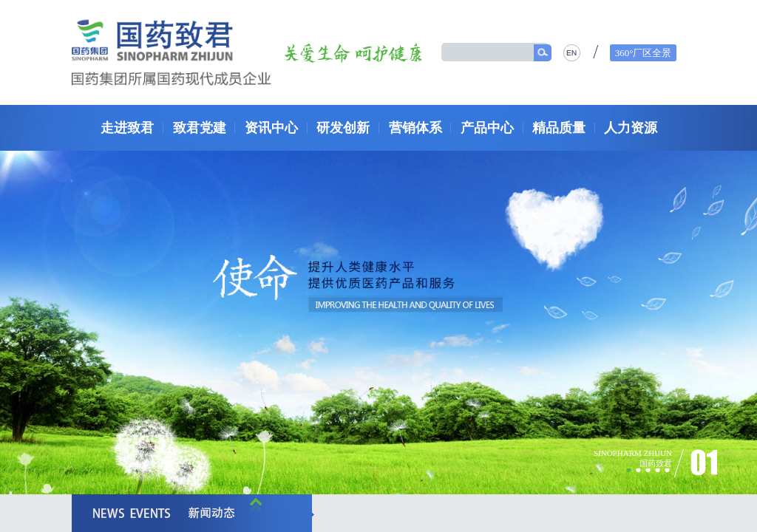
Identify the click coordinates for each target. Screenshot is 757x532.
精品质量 (559, 128)
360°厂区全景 (644, 53)
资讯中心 (271, 128)
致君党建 (200, 128)
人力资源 (631, 128)
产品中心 (487, 128)
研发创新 (343, 128)
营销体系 (415, 128)
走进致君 (127, 128)
